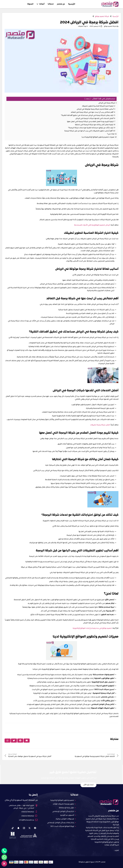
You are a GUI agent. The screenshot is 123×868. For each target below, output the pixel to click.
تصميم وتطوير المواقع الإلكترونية (62, 800)
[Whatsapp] (4, 857)
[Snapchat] (18, 828)
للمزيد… (116, 850)
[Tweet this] (14, 740)
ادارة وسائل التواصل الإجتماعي (63, 811)
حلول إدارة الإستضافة (67, 808)
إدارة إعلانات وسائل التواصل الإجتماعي (61, 823)
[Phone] (4, 851)
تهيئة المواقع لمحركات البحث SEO (62, 826)
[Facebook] (35, 828)
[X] (30, 828)
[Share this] (20, 740)
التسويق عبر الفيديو (67, 815)
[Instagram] (24, 828)
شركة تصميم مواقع (110, 26)
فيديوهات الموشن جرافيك (65, 819)
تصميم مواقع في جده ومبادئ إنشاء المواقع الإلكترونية (92, 628)
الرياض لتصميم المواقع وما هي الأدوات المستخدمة (92, 225)
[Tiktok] (13, 828)
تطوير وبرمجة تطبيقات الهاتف (63, 804)
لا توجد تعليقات (83, 26)
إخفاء (88, 99)
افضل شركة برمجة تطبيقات (100, 425)
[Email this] (27, 740)
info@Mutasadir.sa (27, 820)
